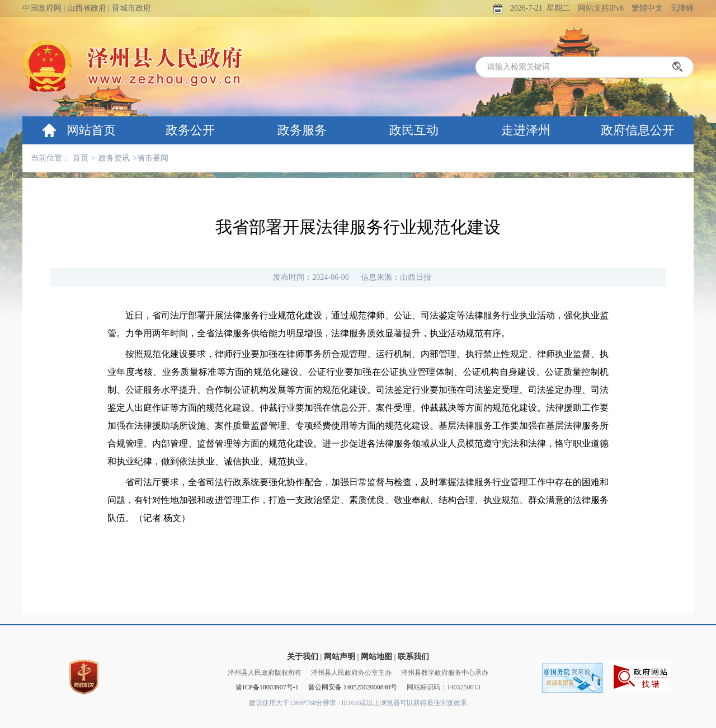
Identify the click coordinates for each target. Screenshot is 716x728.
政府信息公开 (638, 130)
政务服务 (302, 130)
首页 (81, 158)
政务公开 (190, 130)
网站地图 (376, 657)
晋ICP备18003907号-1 (267, 687)
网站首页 (91, 130)
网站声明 (340, 657)
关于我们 (303, 657)
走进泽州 (526, 130)
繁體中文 (647, 8)
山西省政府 (87, 8)
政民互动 (414, 130)
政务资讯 (114, 158)
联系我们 (413, 657)
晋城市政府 (131, 8)
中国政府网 (42, 8)
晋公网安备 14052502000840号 (353, 687)
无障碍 (682, 8)
